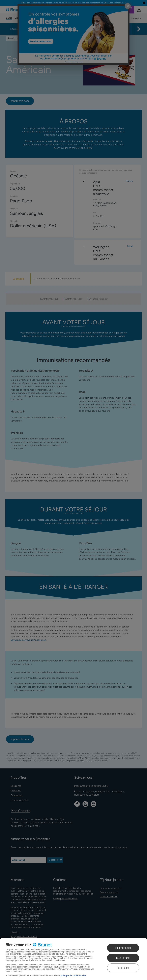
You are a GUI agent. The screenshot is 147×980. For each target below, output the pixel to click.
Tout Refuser (123, 958)
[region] (73, 959)
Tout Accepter (123, 948)
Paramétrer (123, 968)
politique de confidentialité (73, 975)
